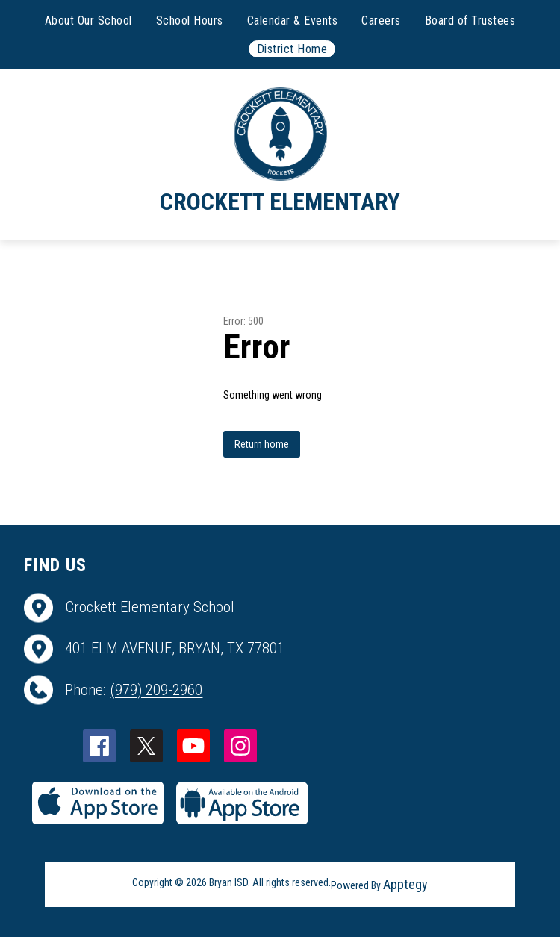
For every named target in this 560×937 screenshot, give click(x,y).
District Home (292, 49)
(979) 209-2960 (156, 690)
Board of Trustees (470, 21)
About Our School (88, 21)
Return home (262, 444)
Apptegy (405, 884)
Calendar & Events (293, 21)
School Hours (190, 21)
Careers (381, 21)
